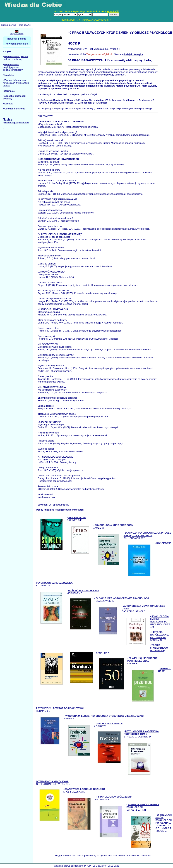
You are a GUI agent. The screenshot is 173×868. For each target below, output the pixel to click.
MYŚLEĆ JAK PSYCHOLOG (83, 591)
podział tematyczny (13, 59)
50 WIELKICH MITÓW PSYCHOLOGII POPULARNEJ (164, 819)
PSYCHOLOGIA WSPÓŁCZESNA (114, 797)
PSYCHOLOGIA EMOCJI (109, 724)
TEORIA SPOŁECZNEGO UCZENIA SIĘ (159, 648)
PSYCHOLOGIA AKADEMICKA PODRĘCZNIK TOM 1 (141, 733)
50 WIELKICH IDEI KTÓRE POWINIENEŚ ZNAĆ (142, 659)
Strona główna (9, 25)
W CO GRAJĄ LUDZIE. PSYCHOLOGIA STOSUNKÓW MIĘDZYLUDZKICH (105, 716)
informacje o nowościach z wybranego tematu (16, 83)
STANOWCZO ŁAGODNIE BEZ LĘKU (85, 789)
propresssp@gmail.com (16, 123)
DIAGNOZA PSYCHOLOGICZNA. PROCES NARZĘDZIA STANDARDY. (147, 534)
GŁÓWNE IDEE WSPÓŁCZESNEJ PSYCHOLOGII (122, 598)
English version (17, 34)
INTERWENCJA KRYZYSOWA (52, 781)
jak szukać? (112, 11)
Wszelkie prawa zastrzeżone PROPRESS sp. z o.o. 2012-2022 (87, 866)
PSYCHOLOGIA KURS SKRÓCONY (114, 525)
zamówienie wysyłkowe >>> (97, 20)
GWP (86, 49)
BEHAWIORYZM (77, 517)
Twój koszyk (68, 20)
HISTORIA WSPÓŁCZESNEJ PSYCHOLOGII (160, 635)
